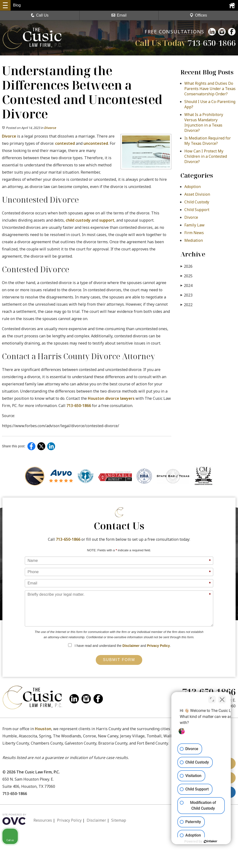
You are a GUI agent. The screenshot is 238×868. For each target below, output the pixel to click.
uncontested (96, 143)
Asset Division (197, 194)
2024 (187, 285)
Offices (198, 15)
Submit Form (119, 660)
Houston (43, 729)
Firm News (194, 233)
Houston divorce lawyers (111, 398)
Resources (43, 820)
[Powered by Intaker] (197, 841)
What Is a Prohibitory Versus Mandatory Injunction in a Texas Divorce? (204, 122)
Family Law (194, 225)
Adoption (193, 187)
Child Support (197, 210)
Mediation (194, 240)
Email (119, 15)
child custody (78, 220)
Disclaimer (131, 646)
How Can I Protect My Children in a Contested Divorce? (206, 156)
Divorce (50, 128)
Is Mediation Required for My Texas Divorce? (208, 141)
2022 (187, 305)
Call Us (40, 15)
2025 (187, 276)
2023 (187, 295)
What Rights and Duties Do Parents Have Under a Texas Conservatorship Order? (210, 89)
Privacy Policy (158, 646)
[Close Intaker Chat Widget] (222, 698)
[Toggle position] (212, 698)
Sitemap (119, 820)
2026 (187, 266)
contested (65, 143)
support (107, 220)
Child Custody (197, 202)
